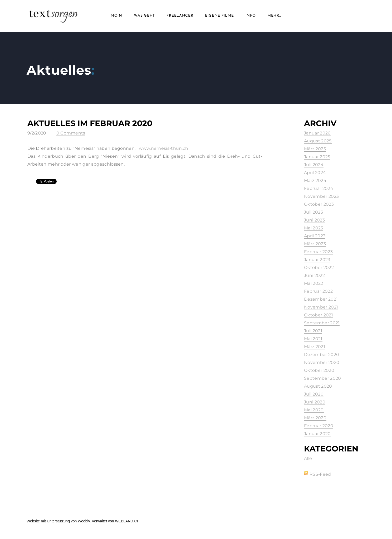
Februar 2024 (319, 188)
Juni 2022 (314, 275)
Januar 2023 (317, 260)
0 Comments (71, 133)
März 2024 (315, 181)
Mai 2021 (313, 339)
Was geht (144, 16)
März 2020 (315, 418)
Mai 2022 (314, 283)
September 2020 (322, 378)
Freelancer (180, 16)
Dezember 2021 (321, 299)
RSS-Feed (320, 474)
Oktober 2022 (319, 268)
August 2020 (318, 386)
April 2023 (315, 236)
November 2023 (321, 196)
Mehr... (274, 16)
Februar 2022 (318, 291)
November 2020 (322, 362)
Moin (116, 16)
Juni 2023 (314, 220)
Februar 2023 (318, 252)
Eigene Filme (219, 16)
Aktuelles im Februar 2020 (90, 123)
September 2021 (322, 323)
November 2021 (321, 307)
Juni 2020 (315, 402)
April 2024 (315, 173)
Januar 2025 (317, 157)
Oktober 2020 (319, 370)
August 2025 (318, 141)
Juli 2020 (314, 394)
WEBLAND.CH (127, 521)
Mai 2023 (314, 228)
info (251, 16)
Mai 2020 (314, 410)
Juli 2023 (313, 212)
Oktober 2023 (319, 204)
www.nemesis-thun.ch (163, 148)
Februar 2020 (319, 426)
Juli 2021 (313, 331)
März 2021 (315, 347)
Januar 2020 (317, 434)
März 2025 (315, 149)
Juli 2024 (314, 165)
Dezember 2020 (322, 355)
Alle (308, 458)
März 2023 (315, 244)
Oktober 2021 (318, 315)
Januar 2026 (317, 133)
